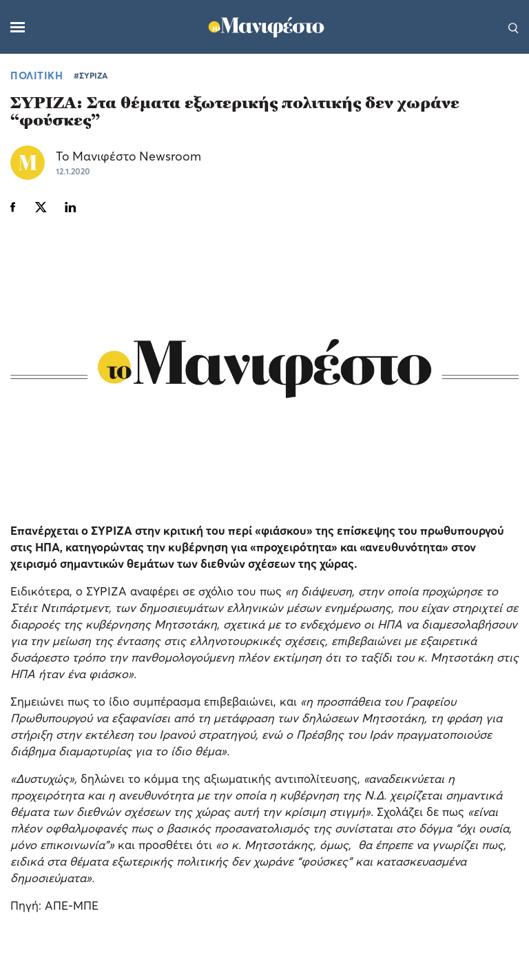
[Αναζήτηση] (514, 27)
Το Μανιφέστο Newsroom (128, 156)
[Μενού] (18, 27)
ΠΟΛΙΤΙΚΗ (37, 75)
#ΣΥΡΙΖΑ (91, 75)
